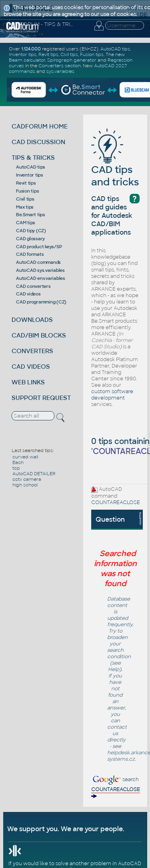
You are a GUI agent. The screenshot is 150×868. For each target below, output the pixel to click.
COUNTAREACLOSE (116, 502)
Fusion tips (27, 191)
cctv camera (27, 479)
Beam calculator (27, 60)
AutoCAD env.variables (41, 278)
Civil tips (25, 199)
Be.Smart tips (31, 215)
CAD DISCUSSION (38, 142)
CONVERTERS (32, 351)
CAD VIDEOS (31, 367)
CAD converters (33, 286)
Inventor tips (30, 175)
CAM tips (26, 223)
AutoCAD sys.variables (40, 270)
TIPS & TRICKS (33, 158)
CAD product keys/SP (39, 247)
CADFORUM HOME (40, 126)
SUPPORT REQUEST (41, 398)
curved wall (25, 457)
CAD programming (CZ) (41, 302)
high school (25, 485)
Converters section (60, 66)
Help (114, 669)
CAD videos (28, 294)
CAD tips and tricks (115, 164)
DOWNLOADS (32, 320)
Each (18, 462)
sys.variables (60, 71)
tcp (16, 468)
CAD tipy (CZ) (31, 231)
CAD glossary (30, 239)
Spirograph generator (72, 60)
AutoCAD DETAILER (34, 474)
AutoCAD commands (38, 262)
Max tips (25, 207)
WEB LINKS (28, 382)
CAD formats (30, 254)
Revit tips (26, 183)
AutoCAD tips (31, 167)
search (116, 787)
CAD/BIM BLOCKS (39, 335)
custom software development (112, 395)
